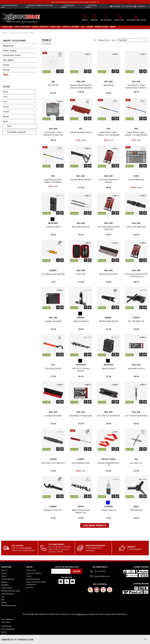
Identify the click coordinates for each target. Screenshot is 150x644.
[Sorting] (132, 40)
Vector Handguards (8, 629)
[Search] (85, 18)
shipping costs (81, 614)
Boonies (4, 632)
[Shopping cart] (136, 18)
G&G (53, 82)
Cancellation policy (33, 579)
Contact (4, 573)
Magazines (8, 46)
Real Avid (81, 82)
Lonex (136, 176)
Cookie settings (7, 588)
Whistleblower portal (9, 605)
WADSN (81, 507)
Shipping (28, 548)
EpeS (109, 129)
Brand (20, 92)
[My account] (106, 18)
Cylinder (4, 635)
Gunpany (81, 318)
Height (20, 106)
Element (53, 270)
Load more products (95, 525)
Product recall (31, 570)
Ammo (6, 65)
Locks (3, 638)
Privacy (29, 576)
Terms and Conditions (34, 573)
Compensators (6, 626)
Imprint (4, 603)
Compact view (104, 40)
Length (20, 111)
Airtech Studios (109, 459)
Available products (17, 132)
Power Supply (10, 50)
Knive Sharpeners (7, 619)
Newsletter (5, 585)
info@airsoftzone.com (102, 576)
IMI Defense (53, 223)
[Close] (98, 2)
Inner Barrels (6, 622)
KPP (81, 129)
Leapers (136, 318)
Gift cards (30, 587)
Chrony (6, 70)
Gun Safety (8, 60)
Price (20, 102)
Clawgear (108, 507)
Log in (76, 571)
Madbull (108, 318)
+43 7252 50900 (100, 571)
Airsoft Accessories (15, 41)
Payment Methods (8, 579)
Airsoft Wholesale (7, 594)
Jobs (3, 597)
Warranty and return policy (11, 591)
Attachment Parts (12, 55)
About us (4, 570)
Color (20, 97)
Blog (3, 600)
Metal (136, 507)
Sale (9, 126)
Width (20, 121)
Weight (20, 116)
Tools (6, 75)
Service (4, 576)
